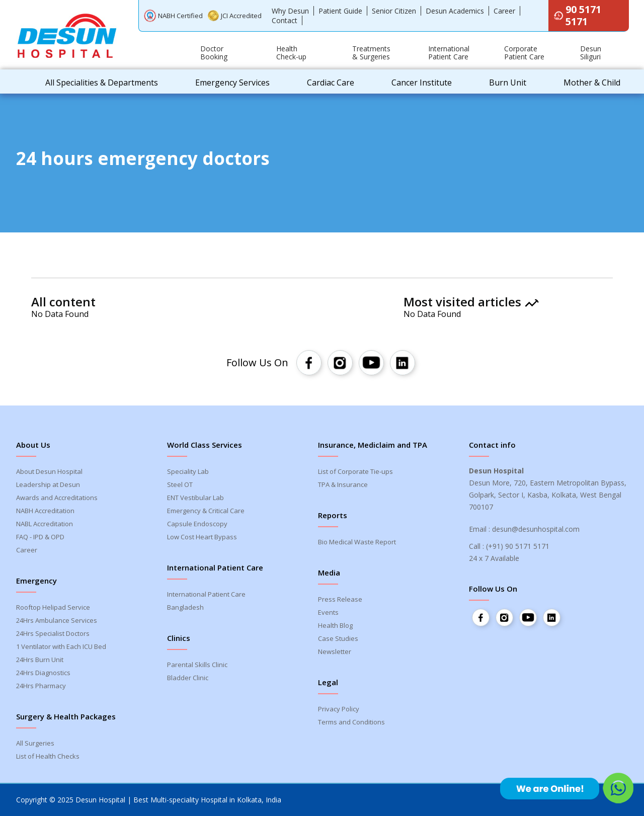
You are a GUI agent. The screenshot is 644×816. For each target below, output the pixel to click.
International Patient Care (206, 594)
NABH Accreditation (45, 511)
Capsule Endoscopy (197, 524)
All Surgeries (35, 743)
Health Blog (335, 625)
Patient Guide (340, 11)
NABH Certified (173, 15)
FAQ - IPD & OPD (40, 537)
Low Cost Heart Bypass (202, 537)
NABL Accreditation (45, 524)
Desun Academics (455, 11)
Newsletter (335, 651)
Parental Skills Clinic (197, 665)
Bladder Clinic (188, 678)
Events (328, 612)
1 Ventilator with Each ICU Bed (61, 646)
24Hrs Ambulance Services (57, 620)
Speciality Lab (188, 471)
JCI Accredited (235, 16)
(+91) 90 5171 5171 (518, 546)
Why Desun (290, 11)
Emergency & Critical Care (206, 511)
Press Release (340, 599)
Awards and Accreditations (57, 498)
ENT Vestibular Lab (195, 498)
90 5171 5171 (577, 15)
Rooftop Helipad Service (53, 607)
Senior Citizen (394, 11)
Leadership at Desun (48, 484)
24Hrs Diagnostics (43, 673)
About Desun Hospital (49, 471)
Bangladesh (185, 607)
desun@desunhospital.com (536, 529)
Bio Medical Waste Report (357, 542)
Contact (285, 20)
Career (504, 11)
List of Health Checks (48, 756)
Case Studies (338, 638)
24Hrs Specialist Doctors (53, 633)
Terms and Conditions (351, 722)
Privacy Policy (339, 709)
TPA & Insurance (343, 484)
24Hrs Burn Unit (40, 660)
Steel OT (180, 484)
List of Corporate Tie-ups (355, 471)
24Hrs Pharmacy (41, 686)
